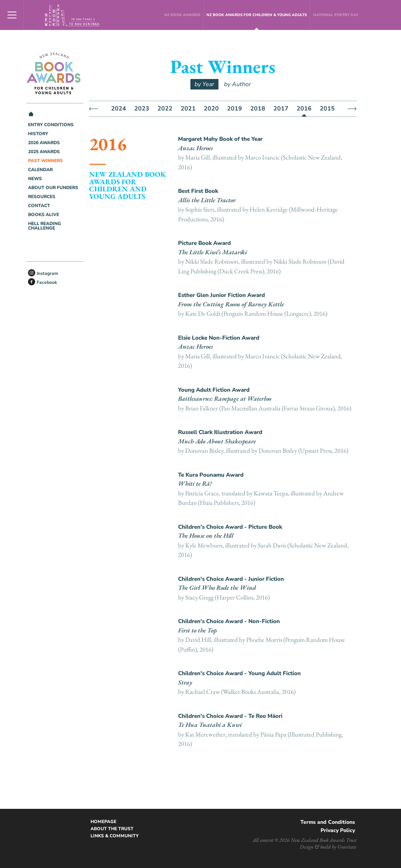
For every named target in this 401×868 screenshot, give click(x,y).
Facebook (47, 282)
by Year (204, 84)
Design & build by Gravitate (328, 847)
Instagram (48, 273)
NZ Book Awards (182, 15)
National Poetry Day (336, 15)
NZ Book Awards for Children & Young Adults (257, 15)
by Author (238, 84)
